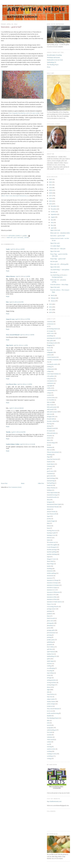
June (52, 222)
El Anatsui (50, 431)
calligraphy (50, 352)
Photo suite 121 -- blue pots (58, 249)
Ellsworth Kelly (51, 433)
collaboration (51, 369)
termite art (50, 706)
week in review (51, 749)
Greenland (50, 474)
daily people (50, 409)
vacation (49, 735)
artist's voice (50, 333)
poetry (49, 628)
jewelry (49, 519)
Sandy (8, 249)
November (54, 209)
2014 (51, 204)
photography (50, 623)
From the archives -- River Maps (59, 284)
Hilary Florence (11, 276)
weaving (49, 747)
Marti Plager (50, 564)
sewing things (51, 685)
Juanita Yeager (51, 521)
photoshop (50, 625)
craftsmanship (51, 390)
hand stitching (51, 478)
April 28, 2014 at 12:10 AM (28, 444)
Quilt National (19, 238)
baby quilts (50, 341)
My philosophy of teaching (54, 55)
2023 (51, 179)
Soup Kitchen (51, 694)
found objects (51, 464)
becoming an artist (52, 343)
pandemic (50, 614)
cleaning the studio (52, 364)
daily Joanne (50, 405)
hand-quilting (51, 483)
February (53, 298)
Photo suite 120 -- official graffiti (59, 264)
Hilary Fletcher (51, 488)
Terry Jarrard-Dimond (13, 335)
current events (51, 398)
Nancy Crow (50, 604)
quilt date (50, 649)
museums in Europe (52, 583)
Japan (49, 516)
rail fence (50, 663)
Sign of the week (55, 243)
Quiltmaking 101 (52, 62)
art (48, 326)
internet (49, 509)
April (52, 228)
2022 (51, 182)
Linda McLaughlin (52, 545)
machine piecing (51, 549)
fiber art (10, 238)
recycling (49, 671)
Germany (49, 466)
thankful (49, 716)
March (53, 295)
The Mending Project (53, 65)
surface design (51, 704)
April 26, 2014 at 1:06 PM (27, 335)
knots (48, 528)
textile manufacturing (53, 713)
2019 (51, 190)
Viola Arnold (50, 739)
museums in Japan (52, 587)
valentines (50, 737)
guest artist (50, 476)
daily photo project (52, 412)
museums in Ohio (52, 597)
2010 (51, 312)
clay (48, 362)
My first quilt (54, 261)
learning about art (52, 530)
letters (49, 540)
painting (49, 611)
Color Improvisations (53, 374)
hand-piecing (51, 481)
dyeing (49, 426)
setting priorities (51, 680)
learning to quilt (51, 533)
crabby (49, 388)
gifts (48, 469)
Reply (8, 271)
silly (48, 692)
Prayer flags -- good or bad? (58, 259)
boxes (49, 350)
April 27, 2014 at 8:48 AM (16, 408)
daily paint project (52, 407)
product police (51, 640)
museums (50, 578)
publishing (50, 642)
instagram (50, 502)
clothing (49, 367)
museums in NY (51, 595)
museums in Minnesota (53, 592)
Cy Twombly (51, 400)
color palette (50, 376)
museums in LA (51, 590)
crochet (49, 395)
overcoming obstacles (53, 606)
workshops (50, 756)
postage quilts (51, 630)
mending (49, 568)
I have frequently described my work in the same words (24, 113)
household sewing (52, 495)
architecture (50, 324)
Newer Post (4, 483)
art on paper (50, 331)
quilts (48, 659)
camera (49, 355)
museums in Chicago (53, 580)
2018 (51, 193)
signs (48, 690)
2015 (51, 201)
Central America (51, 357)
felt (48, 445)
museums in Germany (53, 585)
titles (48, 720)
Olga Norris (10, 345)
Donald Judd (50, 419)
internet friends (51, 511)
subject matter (51, 699)
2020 (51, 188)
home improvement (52, 493)
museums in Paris (52, 599)
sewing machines (52, 682)
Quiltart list (50, 654)
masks (49, 566)
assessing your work (52, 338)
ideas (48, 500)
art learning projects (52, 329)
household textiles (52, 497)
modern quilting (51, 573)
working (49, 751)
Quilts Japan (50, 661)
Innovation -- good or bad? (58, 236)
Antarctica (50, 322)
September (54, 214)
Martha (8, 432)
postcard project (51, 633)
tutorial (49, 725)
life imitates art (51, 542)
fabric (49, 440)
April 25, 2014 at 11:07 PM (23, 319)
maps (48, 557)
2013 (51, 304)
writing (49, 758)
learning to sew (51, 535)
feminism (50, 447)
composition (50, 379)
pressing (49, 635)
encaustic (49, 436)
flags (48, 457)
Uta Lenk (50, 732)
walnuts (49, 742)
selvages (49, 678)
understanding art (52, 730)
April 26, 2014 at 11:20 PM (25, 384)
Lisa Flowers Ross (11, 384)
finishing (49, 455)
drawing (49, 424)
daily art (49, 402)
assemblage (50, 336)
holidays (49, 490)
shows (27, 238)
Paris (48, 616)
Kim (7, 302)
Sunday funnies (51, 701)
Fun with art (54, 272)
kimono (49, 526)
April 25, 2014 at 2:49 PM (17, 249)
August (53, 217)
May (52, 225)
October (53, 212)
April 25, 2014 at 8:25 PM (16, 302)
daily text (50, 414)
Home (23, 483)
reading (49, 666)
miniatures (50, 571)
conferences (50, 383)
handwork (50, 485)
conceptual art (51, 381)
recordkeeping (51, 668)
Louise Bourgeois (52, 547)
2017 (51, 196)
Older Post (41, 483)
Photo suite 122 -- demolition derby (60, 233)
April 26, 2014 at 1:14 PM (21, 345)
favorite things (51, 443)
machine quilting (52, 552)
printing (49, 637)
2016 (51, 198)
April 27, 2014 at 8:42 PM (18, 432)
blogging (49, 345)
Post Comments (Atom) (15, 487)
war (48, 744)
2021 (51, 185)
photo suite (50, 621)
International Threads (53, 507)
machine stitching (52, 554)
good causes (50, 471)
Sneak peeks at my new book (55, 60)
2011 (51, 310)
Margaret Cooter (51, 559)
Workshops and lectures (53, 57)
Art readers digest (55, 246)
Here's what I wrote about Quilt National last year (15, 196)
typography (50, 728)
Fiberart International (53, 452)
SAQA (49, 675)
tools (48, 723)
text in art (50, 711)
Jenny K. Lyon (10, 319)
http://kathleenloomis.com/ (54, 801)
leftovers (49, 538)
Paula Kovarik (51, 618)
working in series (52, 754)
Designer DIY (51, 417)
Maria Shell (50, 561)
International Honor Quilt (54, 504)
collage (49, 371)
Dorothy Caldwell (52, 421)
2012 (51, 307)
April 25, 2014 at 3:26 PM (23, 276)
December (54, 206)
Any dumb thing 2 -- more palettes (60, 270)
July (52, 220)
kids (48, 523)
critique (49, 393)
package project (51, 609)
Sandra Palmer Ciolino (13, 444)
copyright (50, 386)
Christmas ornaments (53, 360)
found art (49, 462)
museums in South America (54, 602)
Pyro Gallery (50, 647)
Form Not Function (52, 459)
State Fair (50, 697)
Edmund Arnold (51, 428)
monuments (50, 576)
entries (49, 438)
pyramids (49, 644)
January (53, 301)
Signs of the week (55, 230)
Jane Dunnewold (52, 514)
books (49, 348)
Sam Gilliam (50, 673)
